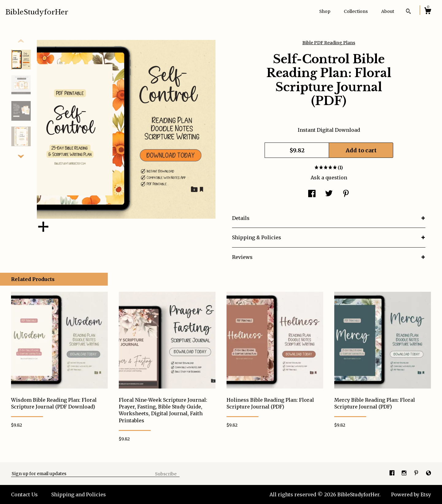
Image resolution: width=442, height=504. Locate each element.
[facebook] (393, 473)
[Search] (408, 12)
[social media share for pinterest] (346, 194)
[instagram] (405, 473)
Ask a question (329, 178)
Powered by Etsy (411, 494)
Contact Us (24, 494)
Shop (325, 11)
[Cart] (428, 12)
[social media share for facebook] (312, 194)
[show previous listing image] (21, 41)
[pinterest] (417, 473)
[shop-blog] (428, 473)
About (388, 11)
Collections (356, 11)
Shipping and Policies (79, 494)
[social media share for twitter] (329, 194)
